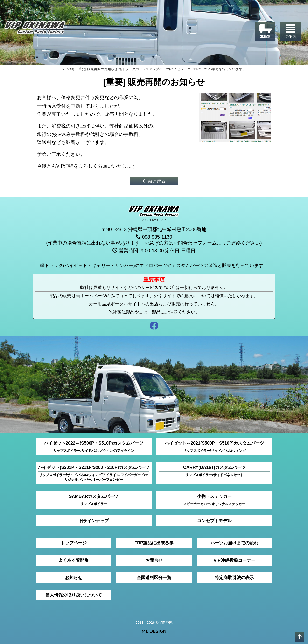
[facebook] (154, 326)
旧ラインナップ (94, 521)
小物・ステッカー (214, 500)
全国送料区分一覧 (154, 577)
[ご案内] (290, 31)
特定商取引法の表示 (234, 577)
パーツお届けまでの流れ (234, 543)
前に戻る (154, 181)
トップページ (74, 543)
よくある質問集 (74, 560)
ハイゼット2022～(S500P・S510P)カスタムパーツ (94, 447)
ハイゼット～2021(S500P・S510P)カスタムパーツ (214, 447)
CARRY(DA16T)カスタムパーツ (214, 471)
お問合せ (154, 560)
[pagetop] (300, 637)
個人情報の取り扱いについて (74, 595)
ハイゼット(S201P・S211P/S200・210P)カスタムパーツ (94, 473)
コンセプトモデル (214, 521)
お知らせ (74, 577)
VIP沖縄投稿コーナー (234, 560)
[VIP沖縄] (35, 29)
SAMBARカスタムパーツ (94, 500)
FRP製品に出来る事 (154, 543)
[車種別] (265, 31)
